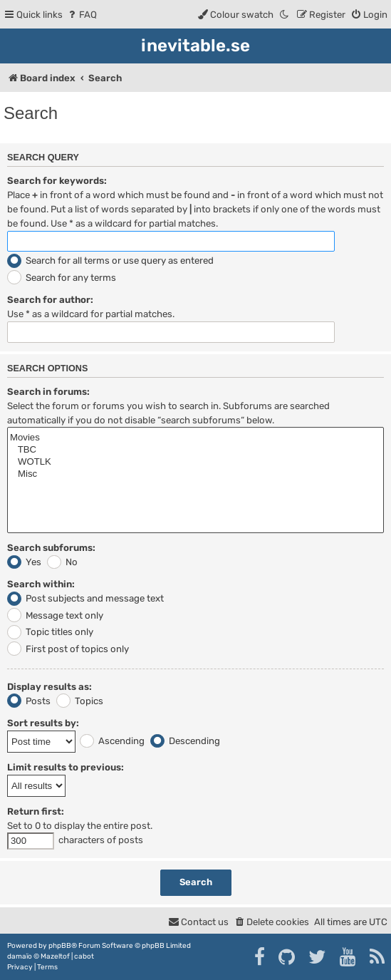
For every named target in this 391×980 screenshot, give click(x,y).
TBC (195, 450)
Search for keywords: (57, 181)
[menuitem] (82, 15)
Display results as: (49, 687)
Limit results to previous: (66, 767)
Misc (195, 474)
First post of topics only (68, 649)
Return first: (36, 811)
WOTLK (195, 462)
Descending (185, 741)
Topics (80, 701)
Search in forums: (48, 392)
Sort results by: (43, 723)
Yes (24, 562)
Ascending (112, 741)
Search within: (41, 584)
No (62, 562)
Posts (29, 701)
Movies (195, 438)
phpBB (60, 946)
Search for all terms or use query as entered (110, 261)
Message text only (55, 615)
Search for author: (50, 300)
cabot (84, 956)
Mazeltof (55, 956)
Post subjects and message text (85, 598)
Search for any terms (62, 278)
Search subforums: (51, 548)
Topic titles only (50, 632)
